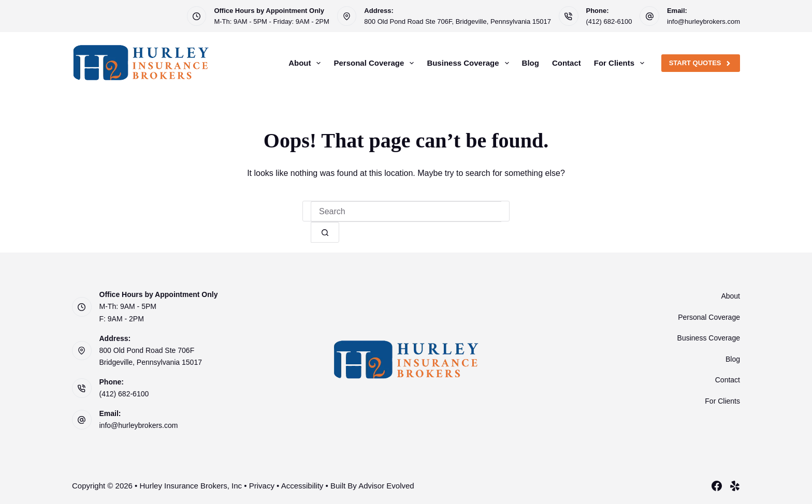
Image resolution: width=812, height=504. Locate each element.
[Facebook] (717, 486)
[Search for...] (406, 212)
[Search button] (325, 232)
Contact (567, 63)
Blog (531, 63)
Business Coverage (470, 63)
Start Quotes (701, 63)
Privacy (262, 486)
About (307, 63)
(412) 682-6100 (609, 21)
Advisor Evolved (386, 486)
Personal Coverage (376, 63)
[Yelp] (735, 486)
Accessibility (302, 486)
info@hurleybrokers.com (704, 21)
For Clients (621, 63)
